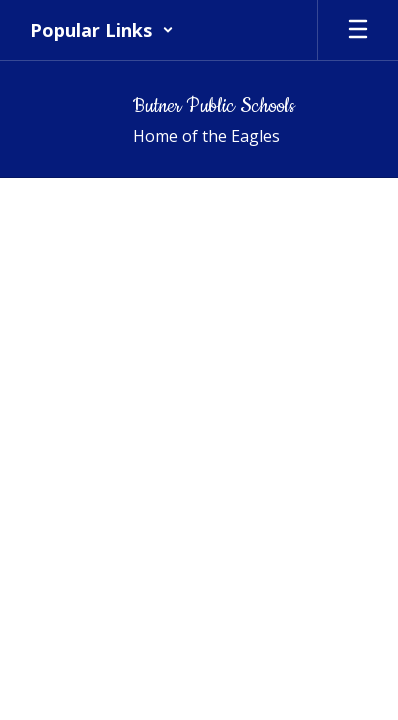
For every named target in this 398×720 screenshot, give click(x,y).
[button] (102, 30)
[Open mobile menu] (358, 30)
